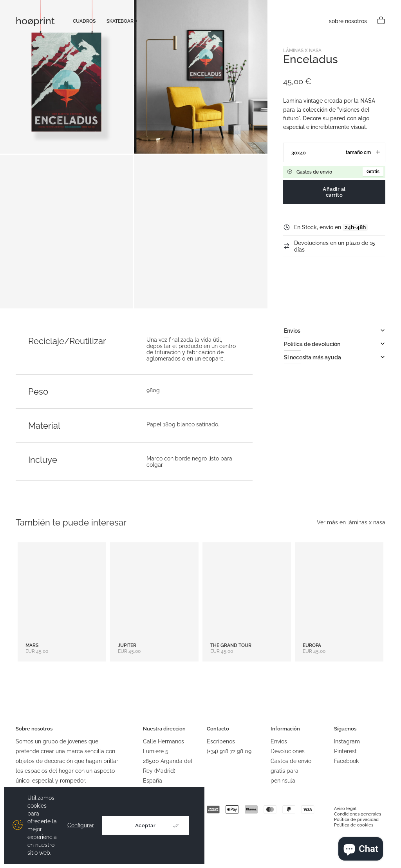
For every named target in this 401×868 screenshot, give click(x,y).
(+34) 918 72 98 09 (229, 751)
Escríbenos (221, 741)
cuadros (84, 21)
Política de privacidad (356, 820)
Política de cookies (354, 825)
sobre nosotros (348, 21)
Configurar (81, 825)
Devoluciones (288, 751)
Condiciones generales (358, 814)
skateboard (122, 21)
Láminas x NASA (302, 51)
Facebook (346, 761)
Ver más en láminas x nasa (351, 522)
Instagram (347, 741)
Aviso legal (345, 809)
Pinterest (345, 751)
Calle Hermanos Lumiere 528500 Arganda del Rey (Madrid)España (168, 761)
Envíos (279, 741)
